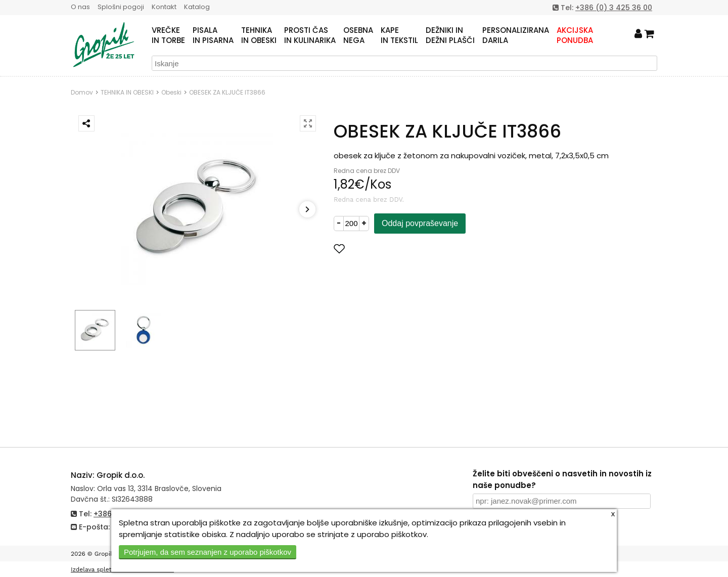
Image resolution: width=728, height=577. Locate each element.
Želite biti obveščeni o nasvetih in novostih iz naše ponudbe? (562, 479)
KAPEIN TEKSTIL (399, 35)
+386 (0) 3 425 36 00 (614, 8)
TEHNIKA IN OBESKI (127, 92)
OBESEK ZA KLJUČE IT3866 (227, 92)
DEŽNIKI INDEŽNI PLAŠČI (450, 35)
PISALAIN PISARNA (213, 35)
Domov (82, 92)
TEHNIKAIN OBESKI (259, 35)
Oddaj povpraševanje (420, 223)
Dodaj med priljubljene (389, 249)
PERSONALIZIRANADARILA (516, 35)
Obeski (171, 92)
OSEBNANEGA (358, 35)
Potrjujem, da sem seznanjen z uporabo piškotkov (208, 552)
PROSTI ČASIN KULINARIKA (310, 35)
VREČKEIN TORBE (168, 35)
